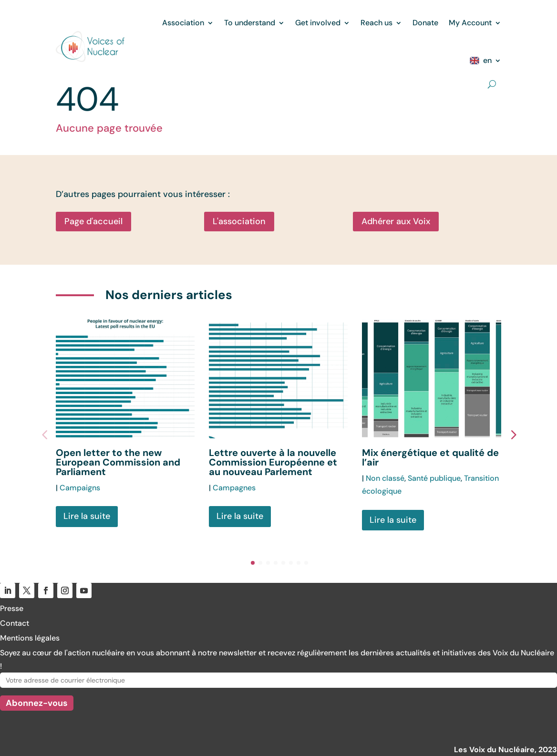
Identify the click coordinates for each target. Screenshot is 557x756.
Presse (12, 608)
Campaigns (80, 488)
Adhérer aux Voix (396, 221)
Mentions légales (30, 638)
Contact (15, 623)
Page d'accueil (93, 221)
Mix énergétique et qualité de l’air (430, 457)
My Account (470, 23)
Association (183, 23)
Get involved (318, 23)
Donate (425, 23)
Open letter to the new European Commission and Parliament (118, 462)
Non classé (385, 478)
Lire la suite (87, 516)
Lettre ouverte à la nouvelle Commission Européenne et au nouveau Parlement (273, 462)
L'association (239, 221)
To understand (250, 23)
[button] (513, 434)
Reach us (376, 23)
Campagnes (234, 488)
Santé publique (434, 478)
